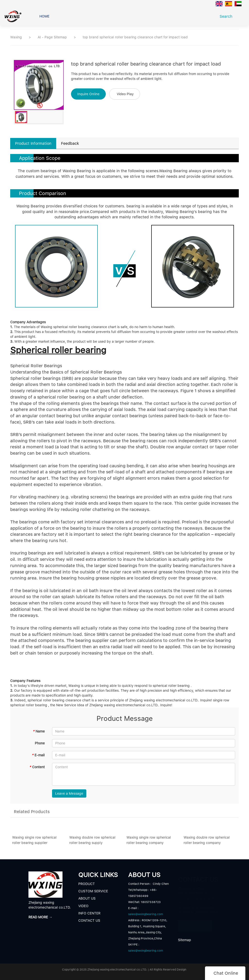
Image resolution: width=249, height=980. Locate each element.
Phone (40, 743)
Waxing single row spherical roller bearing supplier (34, 843)
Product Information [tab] (33, 143)
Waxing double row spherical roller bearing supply (92, 843)
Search (227, 16)
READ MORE (195, 924)
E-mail (38, 755)
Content (37, 767)
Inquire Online (88, 94)
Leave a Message (69, 793)
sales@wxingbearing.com (146, 914)
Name (39, 731)
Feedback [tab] (70, 143)
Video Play (125, 94)
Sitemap (185, 940)
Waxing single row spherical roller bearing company (149, 843)
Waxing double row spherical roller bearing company (207, 843)
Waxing (16, 37)
